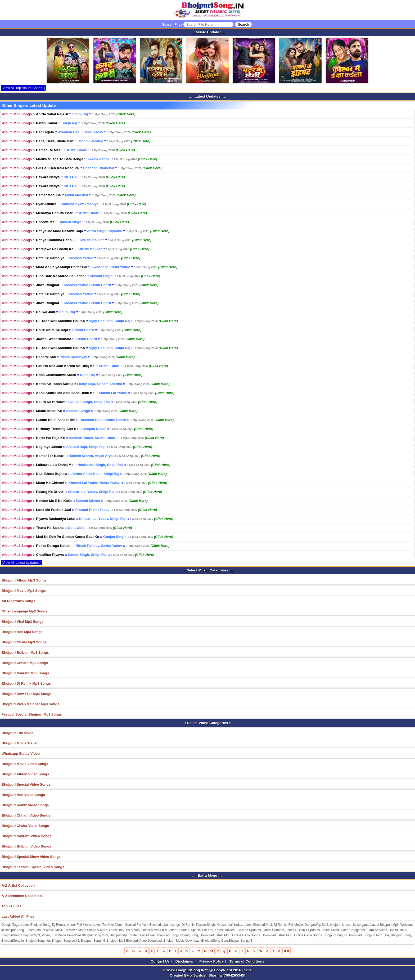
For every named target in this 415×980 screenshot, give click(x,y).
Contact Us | (162, 961)
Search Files (207, 24)
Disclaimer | (186, 961)
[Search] (243, 24)
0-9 (287, 951)
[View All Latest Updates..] (22, 563)
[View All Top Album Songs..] (23, 88)
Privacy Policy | (213, 961)
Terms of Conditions (247, 961)
